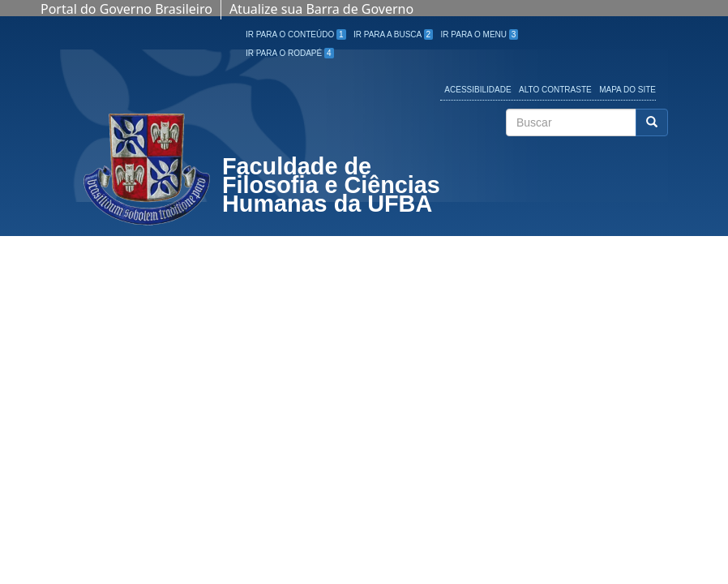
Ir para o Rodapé (290, 53)
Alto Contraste (555, 90)
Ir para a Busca (393, 34)
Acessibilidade (477, 90)
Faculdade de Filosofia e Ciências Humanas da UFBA (331, 187)
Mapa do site (627, 90)
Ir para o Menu (480, 34)
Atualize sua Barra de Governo (321, 9)
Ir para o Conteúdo (296, 34)
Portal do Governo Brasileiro (126, 9)
